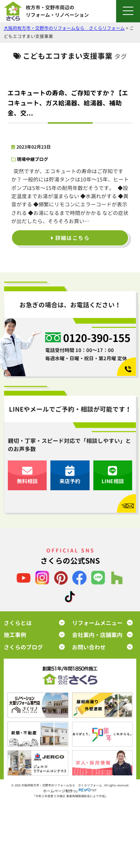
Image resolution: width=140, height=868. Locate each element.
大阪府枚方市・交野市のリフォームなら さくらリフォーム (62, 785)
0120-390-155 (97, 338)
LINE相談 (113, 475)
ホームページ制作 (58, 791)
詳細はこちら (70, 238)
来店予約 (70, 475)
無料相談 (27, 475)
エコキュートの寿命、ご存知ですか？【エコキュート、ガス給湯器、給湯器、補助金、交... (68, 103)
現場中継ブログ (32, 159)
